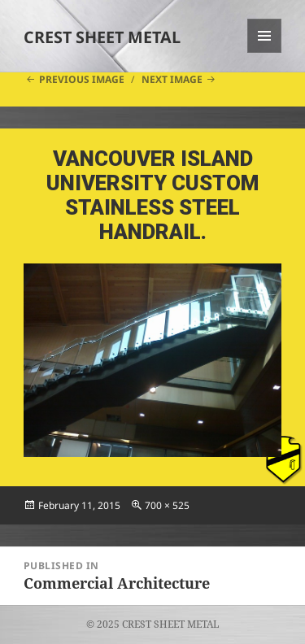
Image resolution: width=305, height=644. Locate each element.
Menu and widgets (265, 52)
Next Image (172, 79)
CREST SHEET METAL (102, 37)
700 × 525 (167, 505)
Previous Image (82, 79)
